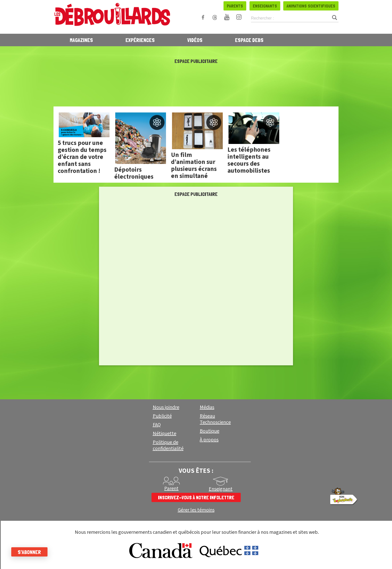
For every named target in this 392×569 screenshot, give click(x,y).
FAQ (157, 425)
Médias (207, 407)
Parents (235, 6)
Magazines (81, 40)
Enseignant (221, 489)
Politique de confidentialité (168, 445)
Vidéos (195, 40)
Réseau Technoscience (215, 419)
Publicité (162, 416)
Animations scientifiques (311, 6)
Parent (171, 489)
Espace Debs (249, 40)
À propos (209, 440)
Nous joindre (166, 407)
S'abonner (31, 552)
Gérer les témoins (196, 510)
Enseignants (265, 6)
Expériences (140, 40)
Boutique (209, 431)
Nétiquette (164, 434)
